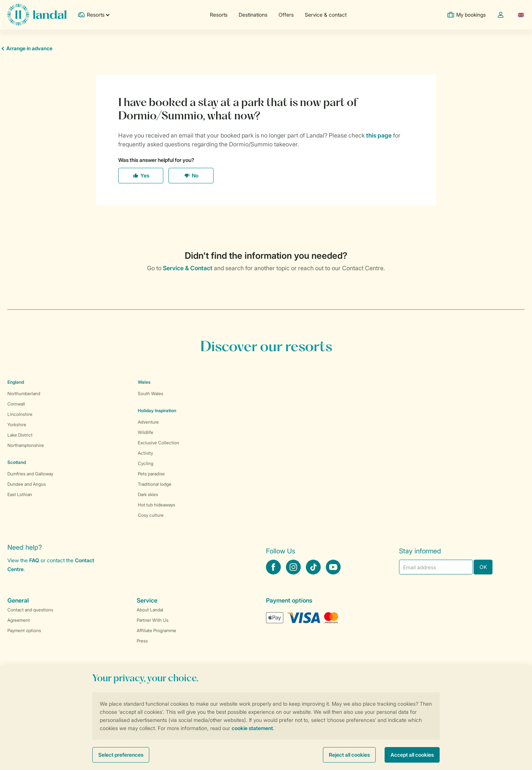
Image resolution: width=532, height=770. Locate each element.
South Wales (151, 394)
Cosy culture (151, 515)
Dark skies (148, 494)
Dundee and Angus (27, 484)
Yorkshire (17, 425)
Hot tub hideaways (156, 505)
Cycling (146, 463)
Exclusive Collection (158, 443)
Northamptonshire (26, 445)
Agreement (19, 620)
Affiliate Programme (156, 630)
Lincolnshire (20, 414)
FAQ (34, 560)
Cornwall (16, 404)
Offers (286, 15)
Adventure (148, 422)
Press (142, 641)
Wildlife (146, 432)
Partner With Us (153, 620)
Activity (145, 453)
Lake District (20, 435)
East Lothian (20, 494)
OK (483, 567)
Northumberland (24, 394)
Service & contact (326, 15)
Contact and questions (30, 610)
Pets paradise (151, 474)
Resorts (219, 15)
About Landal (150, 610)
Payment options (24, 630)
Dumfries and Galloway (30, 474)
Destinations (253, 15)
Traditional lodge (155, 484)
